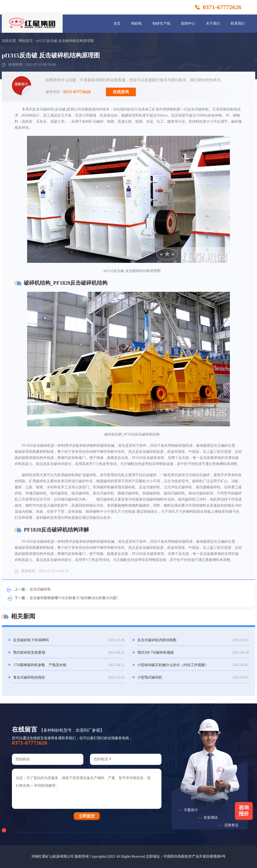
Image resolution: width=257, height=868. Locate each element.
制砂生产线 (161, 23)
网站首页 (26, 41)
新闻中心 (188, 23)
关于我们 (213, 23)
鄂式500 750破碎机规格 (156, 653)
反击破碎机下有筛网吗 (31, 640)
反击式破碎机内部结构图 (157, 640)
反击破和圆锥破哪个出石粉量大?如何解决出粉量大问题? (74, 598)
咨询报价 (244, 811)
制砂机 (137, 23)
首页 (117, 23)
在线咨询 (121, 92)
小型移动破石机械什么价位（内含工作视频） (173, 665)
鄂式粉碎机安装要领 (29, 653)
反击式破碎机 (40, 589)
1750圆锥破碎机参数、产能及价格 (40, 665)
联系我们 (238, 23)
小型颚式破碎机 (150, 677)
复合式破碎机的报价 (29, 677)
